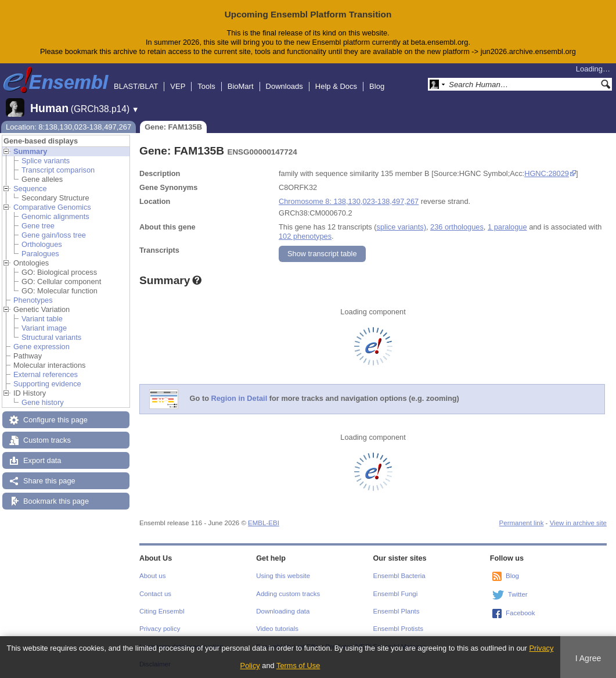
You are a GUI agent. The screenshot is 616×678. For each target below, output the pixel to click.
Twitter (518, 594)
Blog (377, 86)
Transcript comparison (58, 170)
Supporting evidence (47, 384)
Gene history (43, 402)
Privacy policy (160, 629)
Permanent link (522, 523)
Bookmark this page (56, 501)
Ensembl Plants (397, 611)
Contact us (155, 594)
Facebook (520, 613)
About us (152, 576)
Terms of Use (298, 666)
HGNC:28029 (547, 173)
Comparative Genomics (52, 207)
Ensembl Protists (398, 629)
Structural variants (51, 337)
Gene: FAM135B (173, 127)
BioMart (241, 86)
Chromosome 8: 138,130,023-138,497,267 (349, 201)
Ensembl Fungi (396, 594)
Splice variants (46, 161)
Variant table (42, 319)
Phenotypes (33, 300)
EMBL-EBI (264, 523)
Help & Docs (336, 86)
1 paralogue (507, 227)
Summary (30, 151)
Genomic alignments (55, 216)
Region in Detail (239, 398)
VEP (178, 86)
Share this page (49, 481)
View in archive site (578, 523)
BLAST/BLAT (136, 86)
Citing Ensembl (162, 611)
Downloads (284, 86)
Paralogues (40, 254)
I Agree (588, 658)
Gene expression (42, 347)
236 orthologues (457, 227)
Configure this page (55, 420)
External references (46, 374)
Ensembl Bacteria (399, 576)
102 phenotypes (305, 236)
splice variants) (401, 227)
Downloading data (283, 611)
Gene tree (38, 226)
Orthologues (42, 244)
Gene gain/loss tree (54, 235)
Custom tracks (47, 440)
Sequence (30, 189)
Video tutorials (277, 629)
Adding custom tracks (288, 594)
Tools (206, 86)
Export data (42, 460)
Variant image (44, 328)
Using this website (283, 576)
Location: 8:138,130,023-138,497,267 (69, 127)
